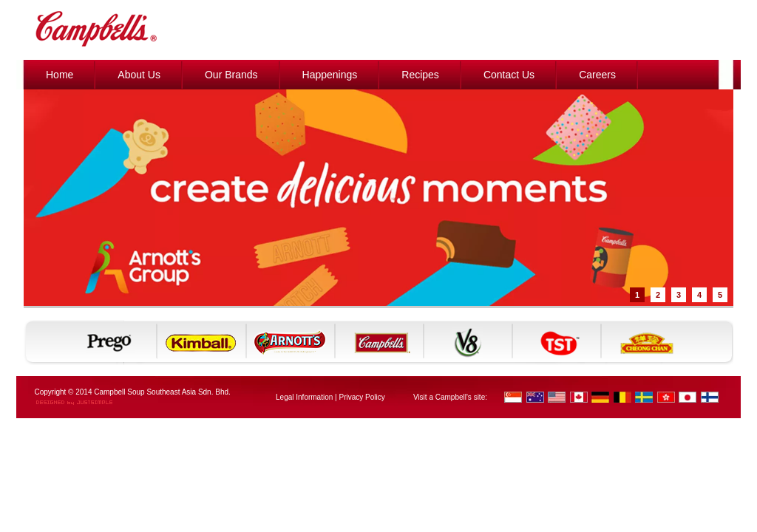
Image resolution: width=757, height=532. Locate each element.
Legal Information (304, 397)
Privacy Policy (361, 397)
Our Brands (231, 75)
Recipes (420, 75)
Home (60, 75)
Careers (597, 75)
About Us (139, 75)
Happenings (330, 75)
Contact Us (509, 75)
